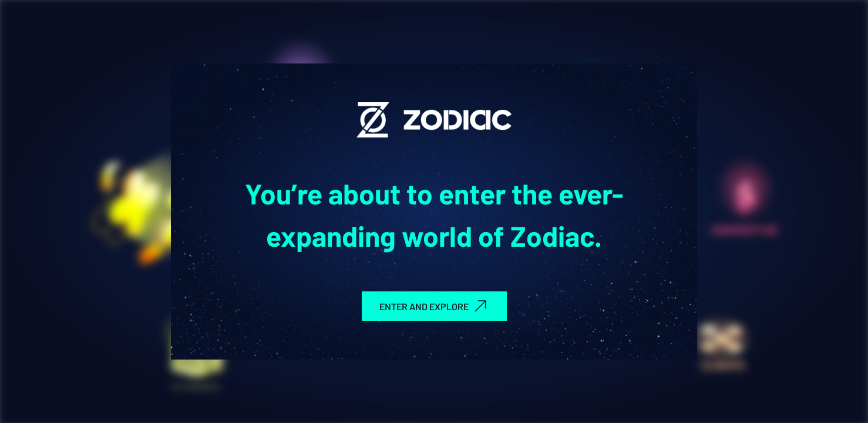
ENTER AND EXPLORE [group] (434, 306)
